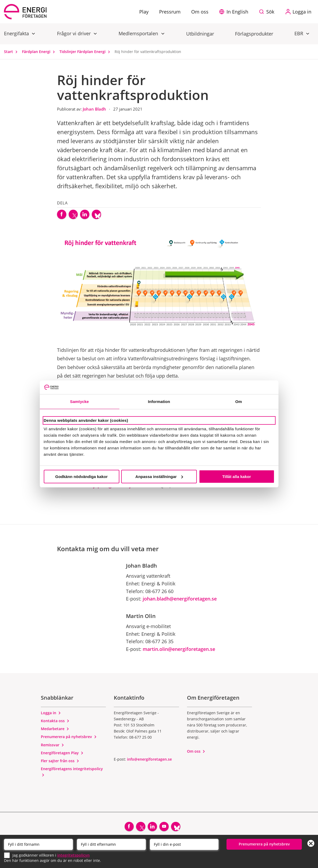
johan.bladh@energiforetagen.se (180, 601)
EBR (299, 33)
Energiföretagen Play (62, 755)
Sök (270, 12)
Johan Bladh (95, 109)
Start (12, 52)
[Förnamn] (38, 844)
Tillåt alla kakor (237, 477)
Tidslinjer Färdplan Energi (86, 52)
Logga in (51, 715)
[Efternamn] (111, 844)
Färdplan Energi (40, 52)
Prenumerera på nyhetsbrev (69, 739)
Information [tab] (159, 402)
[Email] (184, 844)
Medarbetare (55, 731)
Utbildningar (200, 34)
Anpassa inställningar (159, 477)
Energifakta (17, 33)
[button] (235, 12)
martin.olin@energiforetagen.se (179, 651)
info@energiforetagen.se (149, 762)
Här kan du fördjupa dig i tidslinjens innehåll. (108, 488)
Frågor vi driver (75, 33)
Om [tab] (239, 402)
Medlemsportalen (139, 33)
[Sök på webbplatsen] (268, 12)
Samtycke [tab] (79, 402)
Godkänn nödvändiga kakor (81, 477)
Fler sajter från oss (60, 763)
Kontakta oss (55, 723)
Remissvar (53, 747)
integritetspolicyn (73, 855)
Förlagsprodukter (254, 34)
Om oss (196, 754)
